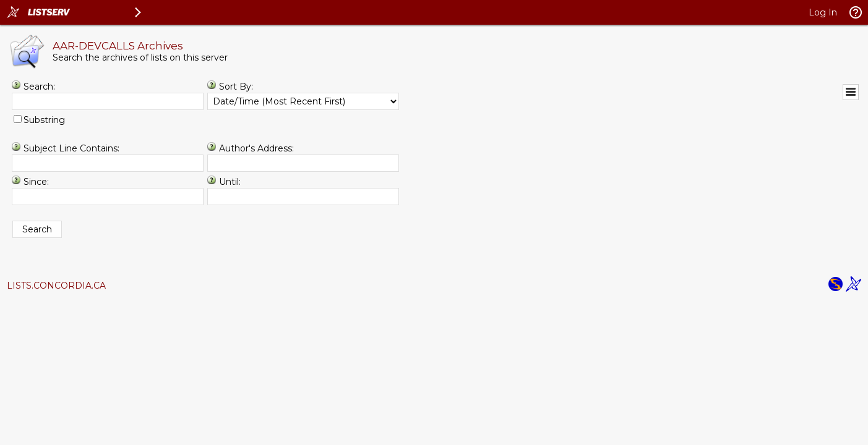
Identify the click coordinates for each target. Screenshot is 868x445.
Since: (36, 182)
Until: (230, 182)
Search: (39, 87)
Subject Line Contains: (71, 148)
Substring (44, 120)
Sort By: (236, 87)
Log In (823, 12)
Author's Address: (256, 148)
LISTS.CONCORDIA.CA (56, 286)
